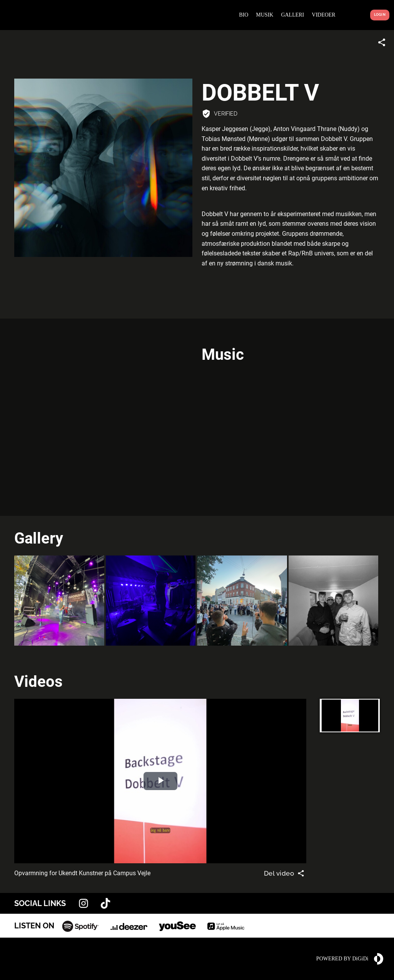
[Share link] (382, 42)
